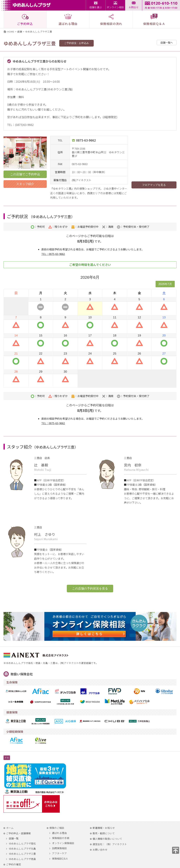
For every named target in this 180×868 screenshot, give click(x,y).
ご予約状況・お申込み (76, 43)
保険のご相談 (57, 828)
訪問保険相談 (59, 848)
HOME (11, 32)
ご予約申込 (25, 19)
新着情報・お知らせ (104, 828)
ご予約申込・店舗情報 (18, 833)
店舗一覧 (14, 838)
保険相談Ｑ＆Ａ (154, 19)
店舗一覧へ (167, 42)
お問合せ (134, 7)
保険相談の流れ (111, 19)
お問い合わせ (100, 850)
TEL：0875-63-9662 (53, 254)
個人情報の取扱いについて (107, 839)
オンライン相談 (115, 7)
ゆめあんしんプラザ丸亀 (22, 849)
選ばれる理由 (59, 833)
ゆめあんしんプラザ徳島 (22, 859)
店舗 (20, 32)
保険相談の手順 (61, 838)
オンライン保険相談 (63, 843)
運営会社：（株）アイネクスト (110, 844)
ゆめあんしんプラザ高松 (22, 844)
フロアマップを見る (154, 185)
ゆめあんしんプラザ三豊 (22, 854)
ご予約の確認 (14, 864)
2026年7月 (165, 284)
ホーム (10, 828)
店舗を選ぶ (96, 7)
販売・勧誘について (104, 833)
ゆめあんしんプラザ (27, 5)
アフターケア (59, 853)
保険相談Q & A (60, 859)
